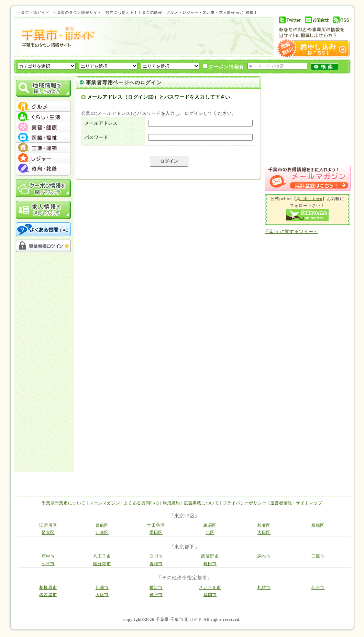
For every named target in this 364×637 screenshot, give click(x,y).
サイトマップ (309, 503)
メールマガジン (105, 503)
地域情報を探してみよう (43, 88)
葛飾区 (102, 525)
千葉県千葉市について (64, 503)
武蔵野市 (210, 556)
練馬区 (210, 525)
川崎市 (102, 587)
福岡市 (210, 595)
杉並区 (264, 525)
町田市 (210, 564)
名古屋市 (48, 595)
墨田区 (156, 532)
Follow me (307, 215)
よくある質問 (43, 229)
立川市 (156, 556)
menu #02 (43, 117)
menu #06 (43, 158)
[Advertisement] (184, 37)
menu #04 (43, 138)
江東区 (102, 532)
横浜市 (156, 587)
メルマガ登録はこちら (308, 178)
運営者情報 (281, 503)
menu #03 (43, 127)
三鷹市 (318, 556)
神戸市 (156, 595)
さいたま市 (210, 587)
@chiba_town (309, 199)
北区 (210, 532)
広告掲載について (201, 503)
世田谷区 (156, 525)
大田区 (264, 532)
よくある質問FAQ (141, 503)
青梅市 (156, 564)
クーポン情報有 (224, 67)
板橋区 (318, 525)
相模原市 (48, 587)
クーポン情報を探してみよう (43, 188)
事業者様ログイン (43, 246)
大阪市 (102, 595)
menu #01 (43, 107)
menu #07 (43, 168)
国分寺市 (102, 564)
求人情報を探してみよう (43, 210)
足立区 (48, 532)
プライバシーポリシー (245, 503)
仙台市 (318, 587)
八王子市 (102, 556)
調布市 (264, 556)
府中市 (48, 556)
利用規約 (171, 503)
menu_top (43, 101)
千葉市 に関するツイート (291, 232)
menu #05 (43, 148)
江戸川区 (48, 525)
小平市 (48, 564)
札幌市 (264, 587)
